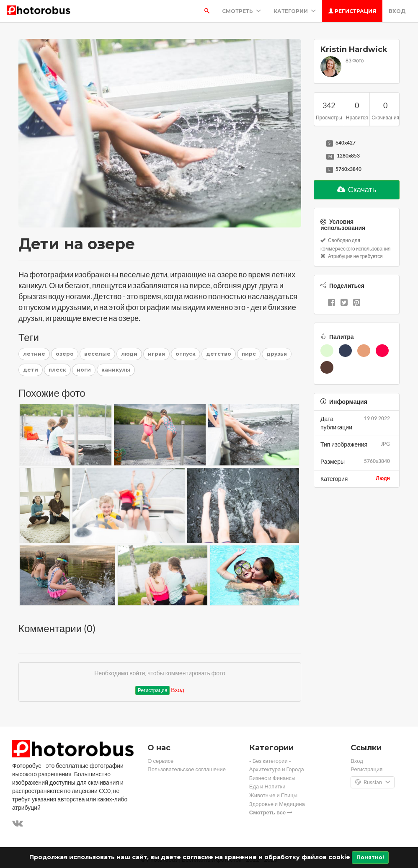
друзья (277, 354)
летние (34, 354)
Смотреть (241, 11)
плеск (57, 370)
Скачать (357, 190)
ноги (84, 370)
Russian (373, 783)
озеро (65, 354)
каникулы (116, 370)
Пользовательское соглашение (187, 769)
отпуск (186, 354)
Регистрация (352, 11)
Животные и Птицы (273, 795)
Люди (383, 478)
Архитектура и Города (277, 769)
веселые (97, 354)
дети (31, 370)
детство (219, 354)
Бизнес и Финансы (272, 778)
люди (129, 354)
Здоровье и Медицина (277, 804)
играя (156, 354)
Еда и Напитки (267, 787)
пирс (249, 354)
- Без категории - (270, 761)
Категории (295, 11)
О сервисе (160, 761)
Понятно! (370, 857)
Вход (397, 11)
